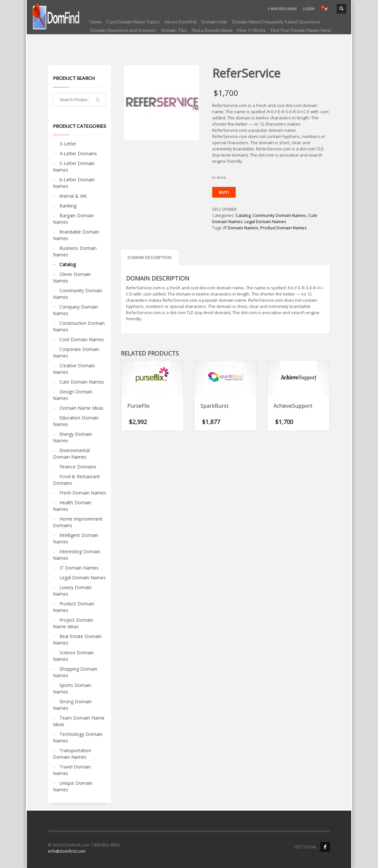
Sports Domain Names (72, 688)
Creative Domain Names (74, 369)
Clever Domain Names (72, 277)
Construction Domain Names (79, 326)
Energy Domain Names (72, 437)
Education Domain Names (76, 421)
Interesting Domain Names (77, 555)
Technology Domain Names (78, 737)
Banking (68, 206)
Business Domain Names (75, 251)
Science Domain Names (73, 656)
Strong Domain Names (72, 705)
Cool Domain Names (82, 339)
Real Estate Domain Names (77, 640)
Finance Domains (78, 467)
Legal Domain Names (265, 221)
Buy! (224, 192)
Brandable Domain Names (76, 235)
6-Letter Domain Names (74, 183)
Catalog (243, 215)
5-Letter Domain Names (74, 167)
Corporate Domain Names (76, 352)
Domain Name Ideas (81, 408)
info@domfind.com (67, 851)
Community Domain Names (279, 215)
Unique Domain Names (73, 786)
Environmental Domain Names (71, 454)
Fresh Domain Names (83, 493)
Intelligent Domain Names (76, 538)
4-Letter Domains (78, 153)
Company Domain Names (75, 310)
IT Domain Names (241, 228)
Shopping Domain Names (75, 672)
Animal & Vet (73, 196)
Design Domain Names (73, 395)
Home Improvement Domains (78, 522)
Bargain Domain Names (73, 219)
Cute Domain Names (82, 382)
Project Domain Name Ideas (73, 623)
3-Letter (68, 144)
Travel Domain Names (72, 770)
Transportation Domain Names (72, 754)
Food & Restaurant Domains (76, 480)
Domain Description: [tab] (150, 257)
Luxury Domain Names (72, 591)
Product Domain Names (283, 228)
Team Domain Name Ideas (79, 721)
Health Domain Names (72, 506)
